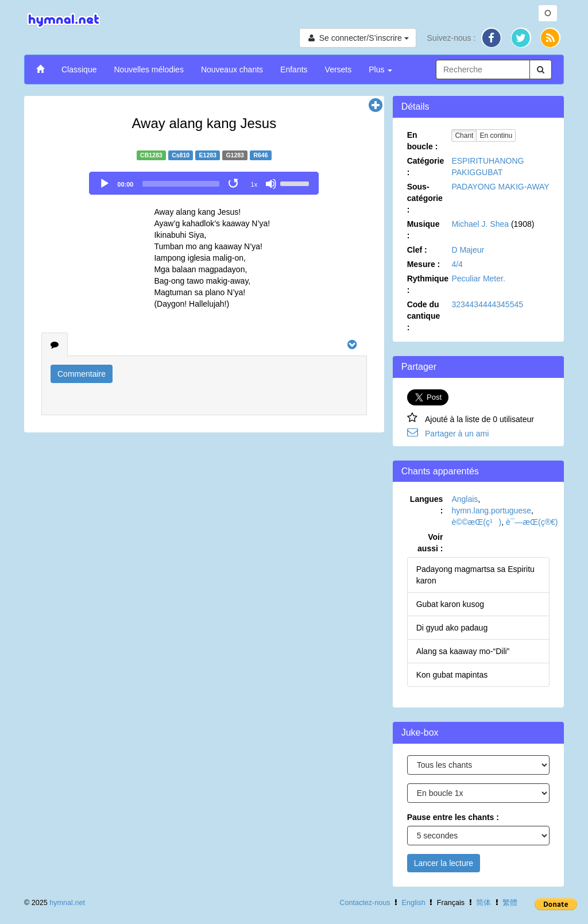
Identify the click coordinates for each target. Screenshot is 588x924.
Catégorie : (426, 167)
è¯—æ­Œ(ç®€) (532, 522)
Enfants (294, 69)
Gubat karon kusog (450, 604)
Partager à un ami (457, 434)
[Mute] (271, 184)
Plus (380, 69)
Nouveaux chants (232, 69)
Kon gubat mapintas (452, 675)
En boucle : (423, 141)
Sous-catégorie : (425, 198)
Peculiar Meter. (478, 279)
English (414, 903)
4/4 (457, 264)
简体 (483, 903)
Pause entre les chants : (453, 817)
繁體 (510, 903)
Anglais (465, 499)
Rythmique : (428, 284)
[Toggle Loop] (234, 184)
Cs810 (181, 155)
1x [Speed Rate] (254, 184)
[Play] (105, 184)
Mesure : (424, 264)
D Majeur (468, 250)
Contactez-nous (365, 903)
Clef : (417, 250)
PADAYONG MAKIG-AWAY (500, 187)
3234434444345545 (487, 304)
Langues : (427, 505)
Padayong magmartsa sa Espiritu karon (475, 575)
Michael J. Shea (480, 224)
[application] (204, 183)
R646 (260, 155)
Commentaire (82, 374)
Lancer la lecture (444, 863)
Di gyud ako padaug (452, 628)
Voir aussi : (430, 543)
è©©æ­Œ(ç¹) (476, 522)
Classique (79, 69)
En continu (496, 136)
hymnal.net (67, 903)
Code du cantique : (424, 316)
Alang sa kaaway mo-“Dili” (463, 651)
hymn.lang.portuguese (491, 511)
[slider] (181, 184)
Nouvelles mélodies (148, 69)
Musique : (423, 230)
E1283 (208, 155)
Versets (339, 69)
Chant (464, 136)
